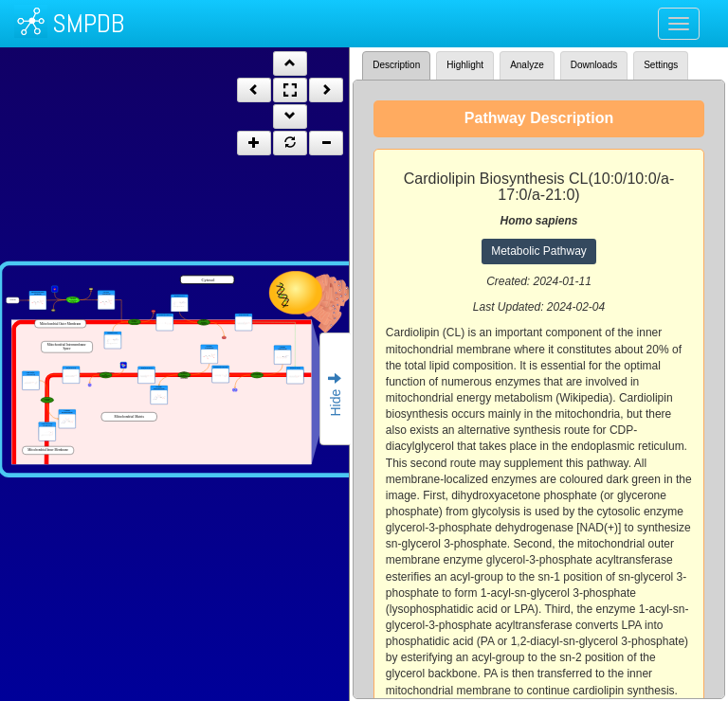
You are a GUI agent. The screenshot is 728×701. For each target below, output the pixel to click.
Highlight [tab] (465, 65)
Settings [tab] (661, 65)
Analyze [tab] (527, 65)
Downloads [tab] (594, 65)
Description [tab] (396, 65)
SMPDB (88, 23)
